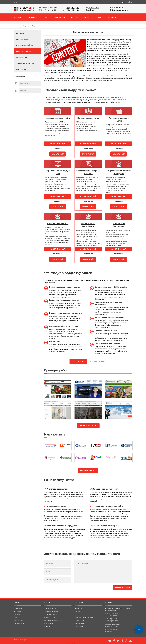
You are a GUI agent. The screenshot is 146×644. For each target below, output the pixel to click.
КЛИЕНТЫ (75, 17)
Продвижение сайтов (24, 45)
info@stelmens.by (112, 626)
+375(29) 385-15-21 (72, 10)
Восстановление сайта (58, 222)
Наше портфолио (98, 359)
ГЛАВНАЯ (17, 17)
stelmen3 (91, 10)
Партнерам (17, 608)
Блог (15, 614)
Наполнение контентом (88, 118)
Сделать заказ (80, 617)
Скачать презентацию (120, 10)
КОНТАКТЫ (112, 17)
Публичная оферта (20, 637)
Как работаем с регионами (84, 614)
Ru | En (16, 2)
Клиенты (78, 608)
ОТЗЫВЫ (88, 17)
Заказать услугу (78, 359)
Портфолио (79, 606)
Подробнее (58, 148)
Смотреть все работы (88, 423)
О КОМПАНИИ (32, 17)
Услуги (25, 26)
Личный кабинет (127, 2)
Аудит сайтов (21, 69)
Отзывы (77, 611)
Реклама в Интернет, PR (25, 63)
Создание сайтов (23, 39)
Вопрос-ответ (18, 617)
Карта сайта (79, 623)
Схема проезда (111, 607)
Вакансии (17, 611)
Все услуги (20, 33)
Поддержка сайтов (38, 26)
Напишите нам (94, 8)
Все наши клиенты (88, 467)
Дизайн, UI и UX (21, 57)
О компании (18, 606)
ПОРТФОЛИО (60, 17)
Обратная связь (19, 620)
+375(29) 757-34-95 (72, 8)
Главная (16, 26)
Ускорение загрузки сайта (58, 118)
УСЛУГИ (46, 17)
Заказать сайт (58, 154)
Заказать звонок (118, 8)
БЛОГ (100, 17)
